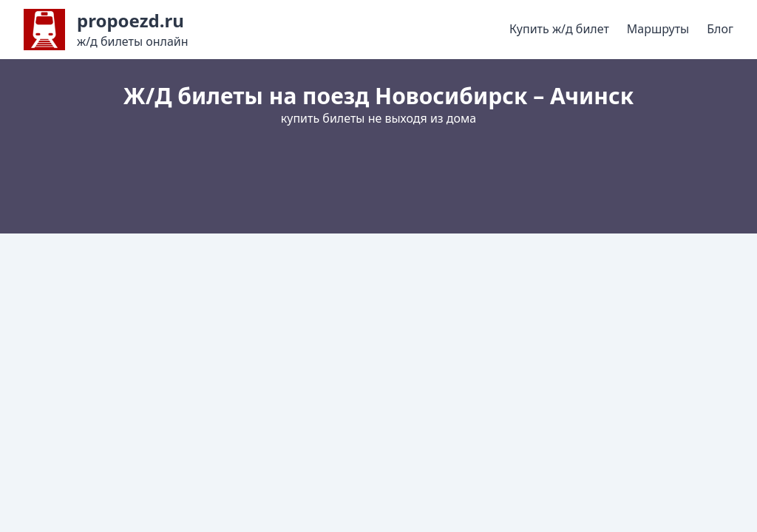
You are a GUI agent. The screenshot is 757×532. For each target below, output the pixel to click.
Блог (720, 29)
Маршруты (658, 29)
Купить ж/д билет (559, 29)
